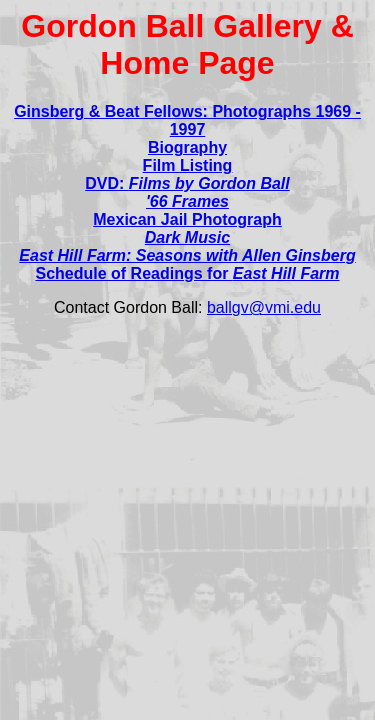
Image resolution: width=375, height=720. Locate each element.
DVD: (187, 183)
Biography (187, 147)
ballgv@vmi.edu (264, 307)
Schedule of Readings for (187, 273)
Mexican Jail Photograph (187, 219)
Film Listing (188, 165)
